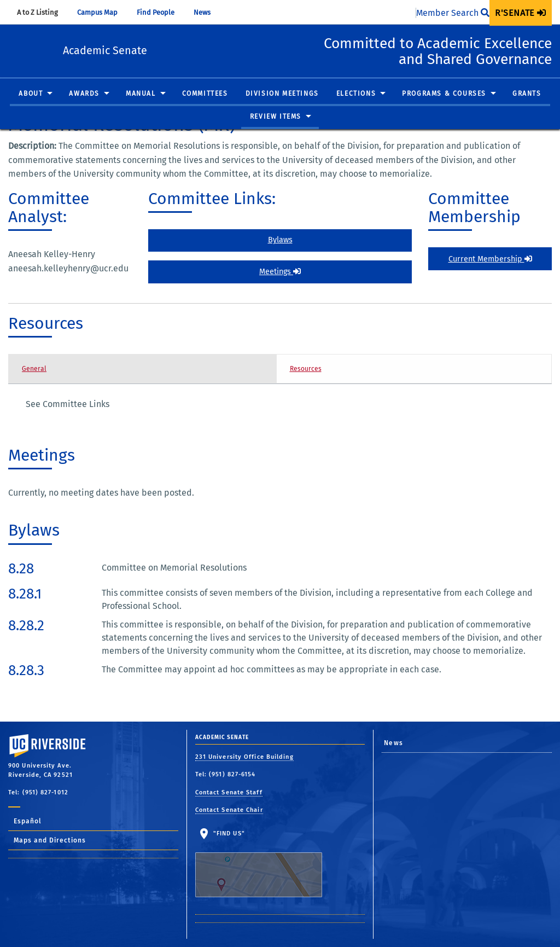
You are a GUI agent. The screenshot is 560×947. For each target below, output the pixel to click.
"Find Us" (266, 863)
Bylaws (280, 240)
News (207, 12)
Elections (356, 109)
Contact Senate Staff (229, 792)
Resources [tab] (306, 369)
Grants (527, 109)
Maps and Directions (50, 840)
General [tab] (34, 369)
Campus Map (103, 12)
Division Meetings (282, 109)
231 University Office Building (244, 757)
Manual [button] (141, 109)
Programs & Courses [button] (444, 109)
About (31, 109)
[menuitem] (521, 13)
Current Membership (490, 259)
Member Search (453, 13)
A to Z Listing (43, 12)
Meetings (280, 272)
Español (28, 821)
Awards (84, 109)
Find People (161, 12)
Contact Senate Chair (229, 810)
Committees (205, 109)
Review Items (276, 132)
